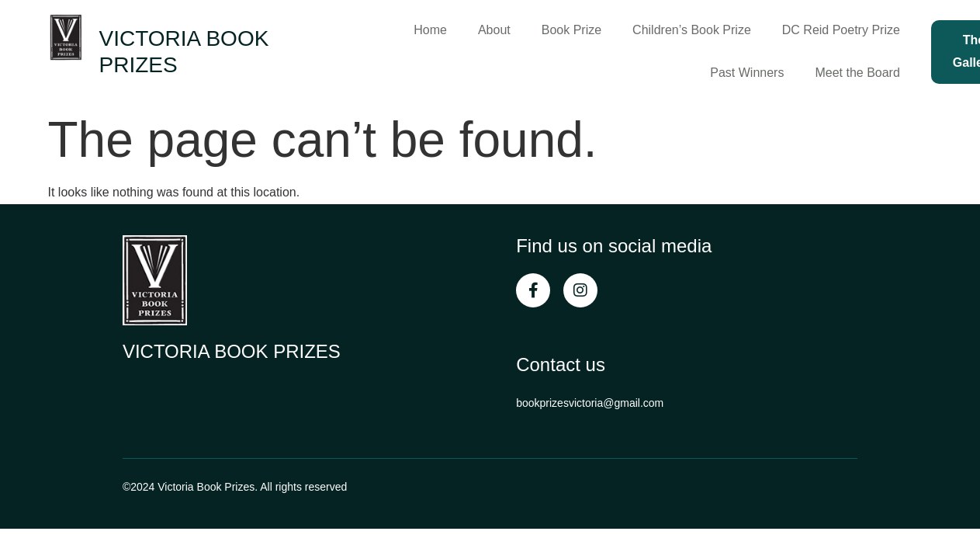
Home (430, 30)
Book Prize (571, 30)
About (494, 30)
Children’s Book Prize (692, 30)
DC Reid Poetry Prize (841, 30)
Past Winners (747, 73)
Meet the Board (857, 73)
